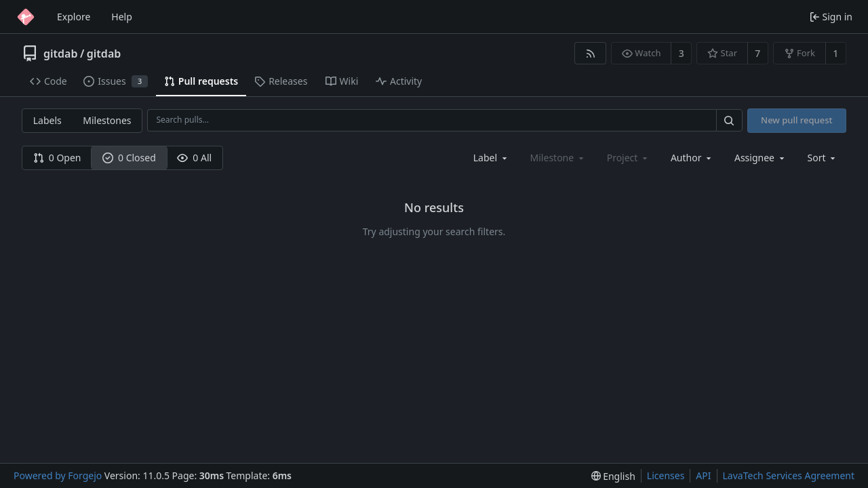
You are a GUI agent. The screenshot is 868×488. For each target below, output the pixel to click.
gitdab (60, 54)
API (703, 475)
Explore (74, 17)
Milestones (107, 120)
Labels (47, 120)
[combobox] (491, 158)
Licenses (666, 475)
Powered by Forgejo (58, 475)
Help (122, 17)
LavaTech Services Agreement (789, 475)
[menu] (823, 158)
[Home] (26, 17)
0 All (194, 158)
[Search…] (729, 120)
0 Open (57, 158)
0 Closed (129, 158)
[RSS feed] (590, 53)
